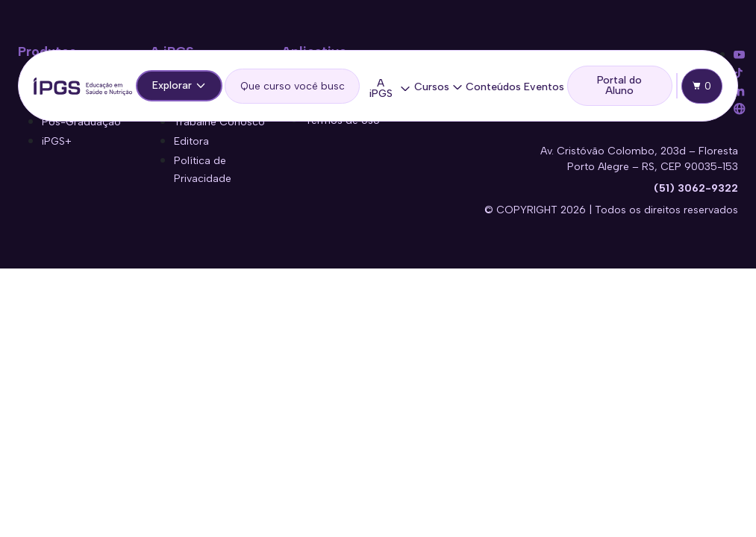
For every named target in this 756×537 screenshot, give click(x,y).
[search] (292, 86)
